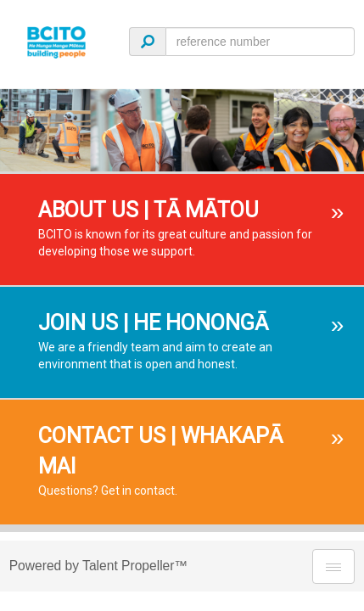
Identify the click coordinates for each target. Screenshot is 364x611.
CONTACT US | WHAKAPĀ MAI (160, 451)
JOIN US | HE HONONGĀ (153, 323)
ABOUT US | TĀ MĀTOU (148, 210)
